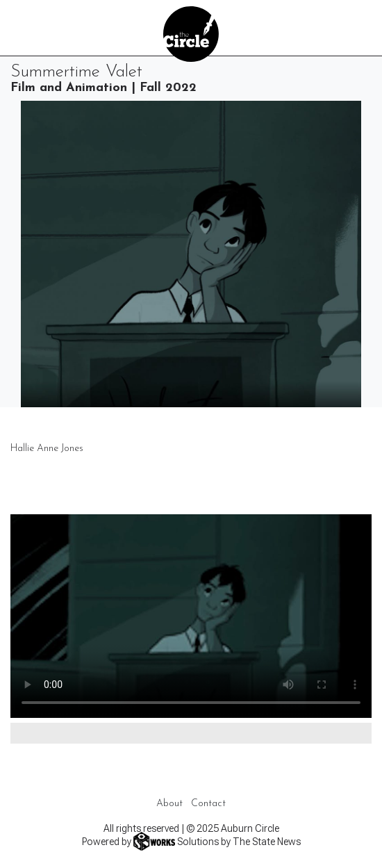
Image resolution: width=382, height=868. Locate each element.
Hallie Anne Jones (47, 449)
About (169, 804)
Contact (208, 804)
